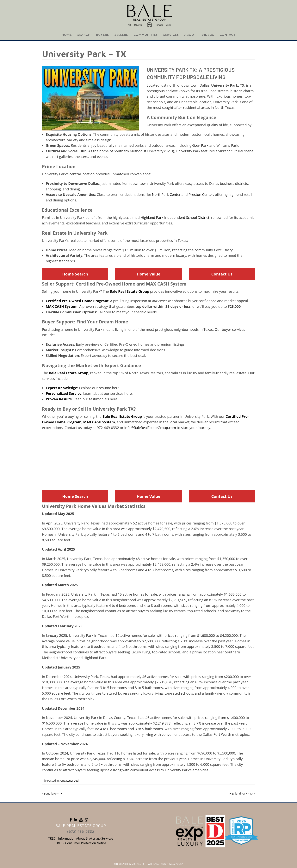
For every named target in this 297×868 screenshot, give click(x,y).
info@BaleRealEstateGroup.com (150, 428)
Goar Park (200, 145)
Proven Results (59, 399)
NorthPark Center (166, 194)
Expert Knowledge (61, 388)
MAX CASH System (62, 306)
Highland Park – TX (241, 793)
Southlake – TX (53, 793)
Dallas (214, 183)
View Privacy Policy (172, 864)
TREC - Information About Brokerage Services (81, 838)
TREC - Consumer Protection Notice (81, 843)
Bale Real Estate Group (129, 291)
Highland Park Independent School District (175, 217)
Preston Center (201, 194)
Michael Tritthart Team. (145, 864)
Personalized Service (64, 393)
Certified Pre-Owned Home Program (77, 301)
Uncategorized (69, 781)
